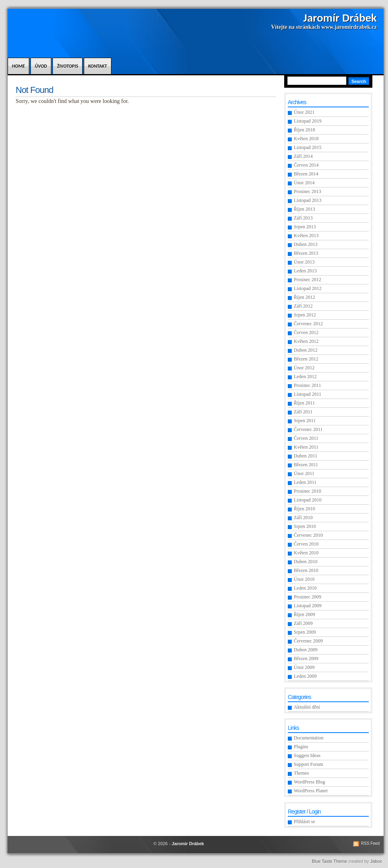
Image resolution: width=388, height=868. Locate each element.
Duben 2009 (306, 650)
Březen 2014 (306, 174)
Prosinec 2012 (307, 280)
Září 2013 (303, 218)
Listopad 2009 (308, 606)
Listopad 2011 (308, 394)
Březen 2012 (306, 359)
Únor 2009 (304, 667)
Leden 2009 (305, 676)
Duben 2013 (306, 244)
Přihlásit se (304, 822)
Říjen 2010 (304, 509)
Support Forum (308, 764)
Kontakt (98, 66)
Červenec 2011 (308, 429)
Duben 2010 (306, 562)
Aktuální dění (307, 707)
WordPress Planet (311, 791)
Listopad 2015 (308, 147)
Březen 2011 (306, 465)
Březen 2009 (306, 659)
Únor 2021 (304, 112)
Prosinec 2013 (307, 191)
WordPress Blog (309, 782)
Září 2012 (303, 306)
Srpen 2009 (305, 632)
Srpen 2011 (305, 421)
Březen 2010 (306, 570)
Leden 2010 (305, 588)
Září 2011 (303, 412)
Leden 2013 (305, 271)
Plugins (301, 747)
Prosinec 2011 (307, 385)
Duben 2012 (306, 350)
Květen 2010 (306, 553)
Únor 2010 (304, 579)
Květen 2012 (306, 341)
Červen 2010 (306, 544)
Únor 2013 (304, 262)
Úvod (41, 66)
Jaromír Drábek (340, 18)
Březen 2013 (306, 253)
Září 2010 (303, 518)
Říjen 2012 (304, 297)
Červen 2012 (306, 332)
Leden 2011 (305, 482)
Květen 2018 (306, 139)
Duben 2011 (306, 456)
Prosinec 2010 (307, 491)
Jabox (376, 861)
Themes (301, 773)
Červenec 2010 (308, 535)
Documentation (309, 738)
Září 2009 (303, 623)
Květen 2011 (306, 447)
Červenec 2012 (308, 324)
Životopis (68, 66)
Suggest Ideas (307, 755)
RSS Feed (370, 843)
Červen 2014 (306, 165)
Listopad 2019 (308, 121)
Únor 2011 (304, 473)
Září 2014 (303, 156)
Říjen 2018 (304, 130)
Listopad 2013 (308, 200)
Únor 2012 (304, 368)
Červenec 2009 (308, 641)
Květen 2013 (306, 236)
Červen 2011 (306, 438)
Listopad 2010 (308, 500)
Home (18, 66)
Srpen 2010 (305, 526)
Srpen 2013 (305, 227)
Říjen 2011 (304, 403)
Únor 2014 (304, 183)
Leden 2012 (305, 377)
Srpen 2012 (305, 315)
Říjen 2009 (304, 614)
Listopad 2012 (308, 288)
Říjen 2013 (304, 209)
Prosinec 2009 (307, 597)
